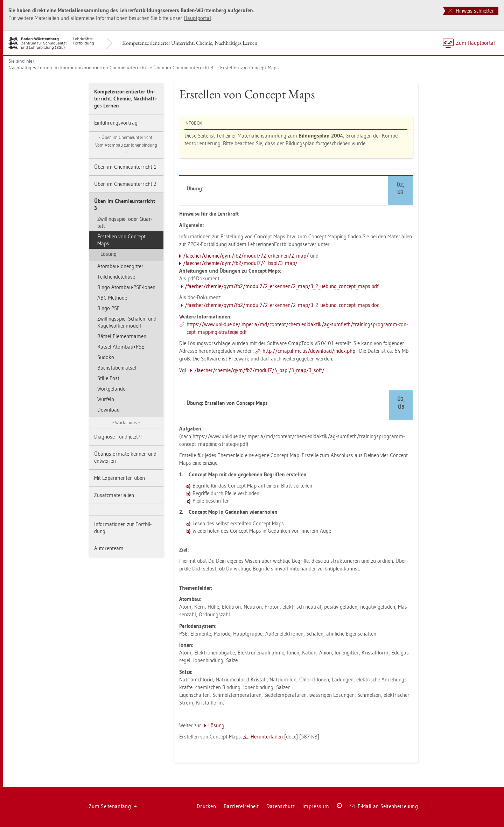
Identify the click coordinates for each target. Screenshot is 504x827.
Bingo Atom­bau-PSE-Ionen (126, 287)
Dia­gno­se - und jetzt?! (118, 437)
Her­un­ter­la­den (267, 737)
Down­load (108, 410)
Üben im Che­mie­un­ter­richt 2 (125, 184)
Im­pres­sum (316, 806)
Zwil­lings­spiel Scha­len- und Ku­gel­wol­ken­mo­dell (127, 322)
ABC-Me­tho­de (112, 298)
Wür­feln (106, 399)
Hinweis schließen (471, 11)
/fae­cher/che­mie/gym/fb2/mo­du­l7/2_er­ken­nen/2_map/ (246, 256)
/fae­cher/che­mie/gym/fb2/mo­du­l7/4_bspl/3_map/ (240, 263)
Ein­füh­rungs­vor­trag (116, 123)
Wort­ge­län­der (112, 389)
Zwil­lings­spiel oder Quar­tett (125, 222)
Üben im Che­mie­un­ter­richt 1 (125, 167)
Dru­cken (206, 806)
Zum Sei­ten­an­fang (113, 806)
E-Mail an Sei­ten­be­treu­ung (384, 806)
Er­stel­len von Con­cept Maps (249, 68)
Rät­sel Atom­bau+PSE (121, 347)
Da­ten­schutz (281, 806)
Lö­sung (108, 254)
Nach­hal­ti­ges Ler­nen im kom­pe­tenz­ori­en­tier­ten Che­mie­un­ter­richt (77, 68)
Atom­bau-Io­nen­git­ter (120, 266)
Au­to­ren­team (109, 548)
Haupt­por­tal (197, 18)
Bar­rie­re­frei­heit (241, 806)
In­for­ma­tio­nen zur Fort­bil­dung (123, 528)
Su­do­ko (106, 357)
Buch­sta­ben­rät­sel (117, 368)
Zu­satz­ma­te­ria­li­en (114, 495)
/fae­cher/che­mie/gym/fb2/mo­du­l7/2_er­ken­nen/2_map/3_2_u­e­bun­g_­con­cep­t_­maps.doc (282, 305)
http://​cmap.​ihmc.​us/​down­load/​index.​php (309, 351)
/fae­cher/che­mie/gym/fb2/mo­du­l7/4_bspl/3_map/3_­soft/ (259, 370)
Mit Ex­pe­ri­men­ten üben (120, 478)
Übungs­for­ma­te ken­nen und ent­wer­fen (125, 457)
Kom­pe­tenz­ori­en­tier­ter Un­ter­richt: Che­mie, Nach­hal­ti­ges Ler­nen (190, 43)
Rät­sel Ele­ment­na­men (122, 336)
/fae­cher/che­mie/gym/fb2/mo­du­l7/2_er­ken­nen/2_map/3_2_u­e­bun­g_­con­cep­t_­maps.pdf (282, 286)
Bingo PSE (108, 308)
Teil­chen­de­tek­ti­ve (116, 277)
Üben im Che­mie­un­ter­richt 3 (183, 68)
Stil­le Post (108, 378)
